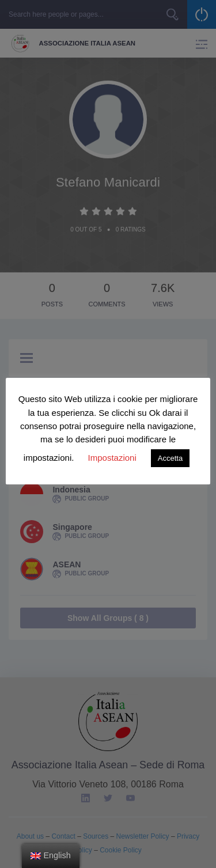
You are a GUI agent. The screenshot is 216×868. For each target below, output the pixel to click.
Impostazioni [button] (112, 458)
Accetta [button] (170, 458)
